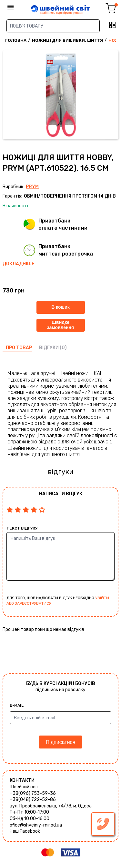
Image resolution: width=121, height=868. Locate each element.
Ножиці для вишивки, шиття (67, 40)
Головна (16, 40)
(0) (63, 348)
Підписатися (60, 742)
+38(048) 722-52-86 (33, 799)
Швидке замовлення (60, 325)
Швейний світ (25, 787)
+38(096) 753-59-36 (33, 793)
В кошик (60, 307)
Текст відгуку (22, 528)
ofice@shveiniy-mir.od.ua (36, 825)
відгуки (49, 348)
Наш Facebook (25, 831)
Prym (32, 187)
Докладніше (19, 264)
